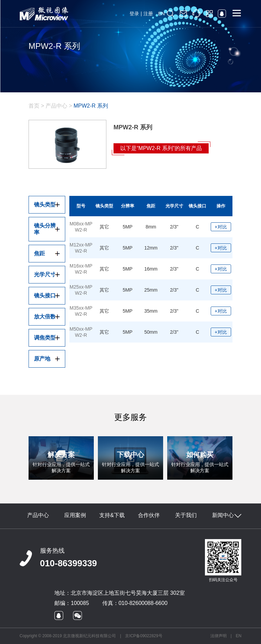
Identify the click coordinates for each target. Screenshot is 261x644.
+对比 (221, 227)
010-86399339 (69, 563)
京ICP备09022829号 (144, 636)
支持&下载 (112, 515)
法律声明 (219, 636)
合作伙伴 (149, 515)
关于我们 (186, 515)
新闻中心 (223, 515)
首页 (34, 106)
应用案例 (75, 515)
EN (161, 14)
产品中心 (56, 106)
